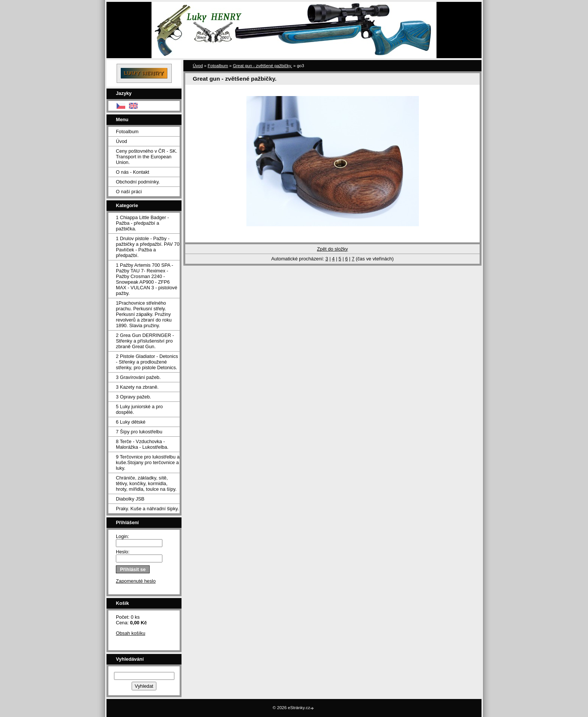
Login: (122, 536)
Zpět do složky (332, 249)
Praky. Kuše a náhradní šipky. (147, 509)
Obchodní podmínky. (138, 182)
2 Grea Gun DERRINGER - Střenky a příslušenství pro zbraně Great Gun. (145, 341)
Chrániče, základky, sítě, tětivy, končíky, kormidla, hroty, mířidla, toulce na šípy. (146, 483)
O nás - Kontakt (133, 172)
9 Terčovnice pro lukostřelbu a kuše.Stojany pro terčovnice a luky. (148, 462)
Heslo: (123, 552)
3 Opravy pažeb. (133, 397)
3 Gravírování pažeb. (138, 377)
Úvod (121, 141)
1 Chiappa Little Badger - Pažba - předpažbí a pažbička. (142, 223)
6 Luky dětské (131, 422)
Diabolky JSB (130, 499)
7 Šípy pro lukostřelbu (139, 432)
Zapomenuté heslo (136, 581)
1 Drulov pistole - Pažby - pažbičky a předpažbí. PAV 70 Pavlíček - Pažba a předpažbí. (148, 247)
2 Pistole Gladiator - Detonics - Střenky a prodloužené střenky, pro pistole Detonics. (147, 362)
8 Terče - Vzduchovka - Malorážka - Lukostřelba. (142, 444)
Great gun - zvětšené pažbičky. (262, 66)
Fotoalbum (127, 132)
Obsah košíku (130, 633)
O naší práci (129, 192)
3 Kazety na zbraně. (137, 387)
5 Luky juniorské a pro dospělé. (139, 409)
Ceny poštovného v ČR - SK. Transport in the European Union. (147, 157)
